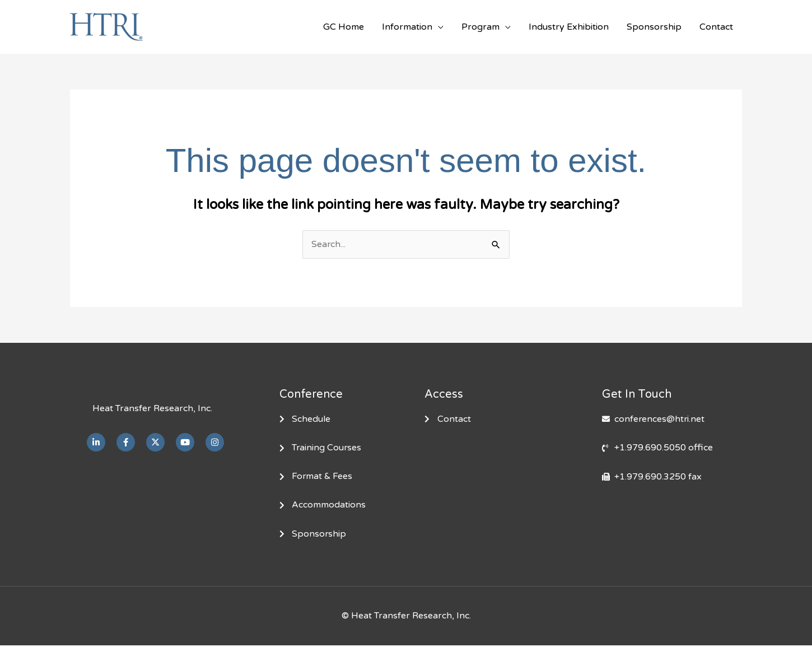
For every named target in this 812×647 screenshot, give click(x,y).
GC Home (344, 27)
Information (407, 27)
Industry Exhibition (569, 27)
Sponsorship (654, 27)
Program (480, 27)
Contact (716, 27)
